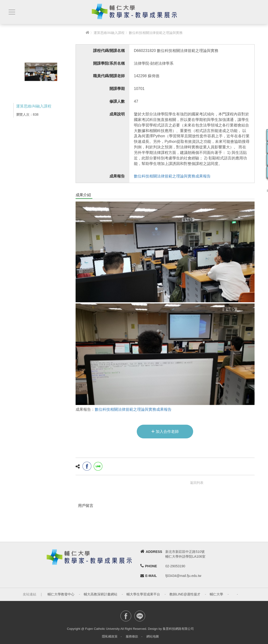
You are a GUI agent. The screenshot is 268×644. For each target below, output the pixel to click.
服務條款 (132, 636)
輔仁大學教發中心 (61, 594)
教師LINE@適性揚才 (185, 594)
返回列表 (197, 483)
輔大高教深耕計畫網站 (101, 594)
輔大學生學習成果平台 (143, 594)
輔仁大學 (216, 594)
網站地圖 (153, 636)
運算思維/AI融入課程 (109, 33)
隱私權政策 (110, 636)
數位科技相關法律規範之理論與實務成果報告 (172, 176)
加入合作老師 (165, 431)
